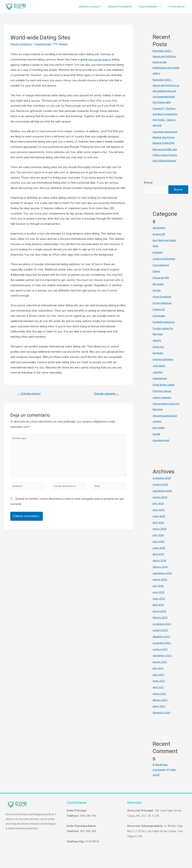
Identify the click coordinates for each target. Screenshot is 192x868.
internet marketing (164, 371)
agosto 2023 (160, 591)
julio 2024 (158, 546)
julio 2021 (158, 679)
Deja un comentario (22, 44)
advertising (159, 239)
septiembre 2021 (163, 667)
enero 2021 (160, 718)
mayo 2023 (159, 610)
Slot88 (157, 445)
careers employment (165, 270)
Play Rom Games (163, 402)
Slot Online (159, 439)
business (158, 263)
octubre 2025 (161, 496)
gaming (157, 352)
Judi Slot (158, 383)
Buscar (148, 194)
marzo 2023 (160, 622)
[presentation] (162, 7)
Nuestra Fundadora (124, 7)
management (161, 390)
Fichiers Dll (159, 321)
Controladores (162, 276)
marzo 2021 (160, 705)
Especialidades (153, 7)
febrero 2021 (161, 711)
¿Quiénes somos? (96, 7)
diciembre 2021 (162, 648)
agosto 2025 (160, 508)
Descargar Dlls (161, 289)
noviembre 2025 (162, 489)
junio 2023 (159, 603)
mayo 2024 (159, 559)
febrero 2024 (161, 578)
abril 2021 (159, 698)
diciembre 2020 (162, 724)
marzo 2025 (160, 540)
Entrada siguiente (105, 394)
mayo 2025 (159, 527)
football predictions (165, 333)
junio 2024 (159, 553)
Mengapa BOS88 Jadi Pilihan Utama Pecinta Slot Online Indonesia (166, 166)
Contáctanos (177, 7)
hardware (158, 364)
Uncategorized (46, 44)
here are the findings (101, 60)
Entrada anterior (30, 394)
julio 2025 (158, 515)
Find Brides (159, 327)
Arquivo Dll (159, 245)
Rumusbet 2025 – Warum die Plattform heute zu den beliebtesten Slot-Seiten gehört (165, 62)
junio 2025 (159, 521)
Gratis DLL (159, 358)
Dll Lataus (159, 295)
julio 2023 (158, 597)
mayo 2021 (159, 692)
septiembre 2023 (163, 584)
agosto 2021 (160, 673)
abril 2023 (159, 616)
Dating (156, 283)
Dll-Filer (157, 302)
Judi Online (159, 377)
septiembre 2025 (163, 502)
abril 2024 (159, 565)
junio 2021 (159, 686)
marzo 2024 (160, 572)
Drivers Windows (163, 314)
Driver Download (163, 308)
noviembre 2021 (162, 654)
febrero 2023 (161, 629)
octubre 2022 (161, 642)
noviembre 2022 (162, 635)
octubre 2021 (161, 660)
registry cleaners (163, 409)
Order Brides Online (164, 396)
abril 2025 (159, 534)
